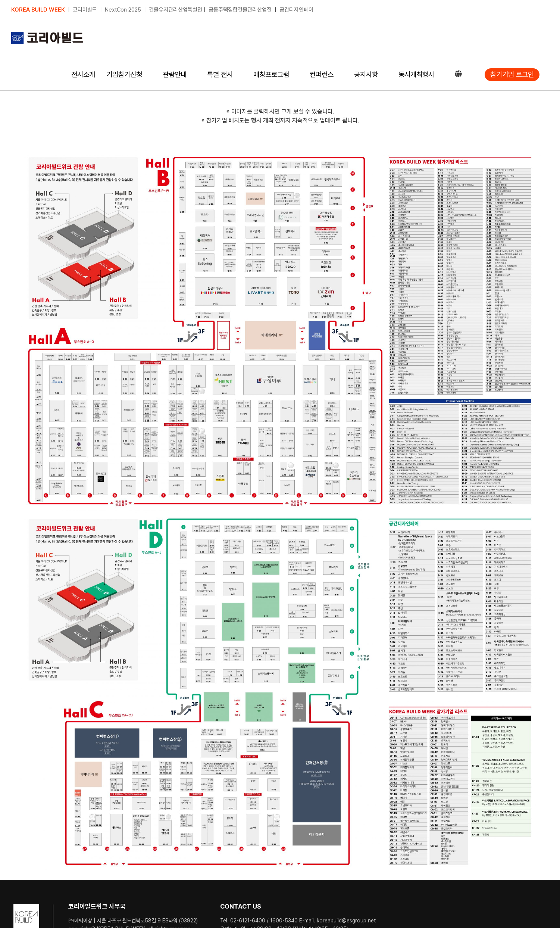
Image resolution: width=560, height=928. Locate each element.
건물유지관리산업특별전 (176, 10)
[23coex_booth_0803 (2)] (280, 692)
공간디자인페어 (296, 10)
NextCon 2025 (123, 10)
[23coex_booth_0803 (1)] (280, 330)
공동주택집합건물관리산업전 (240, 10)
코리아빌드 (85, 10)
